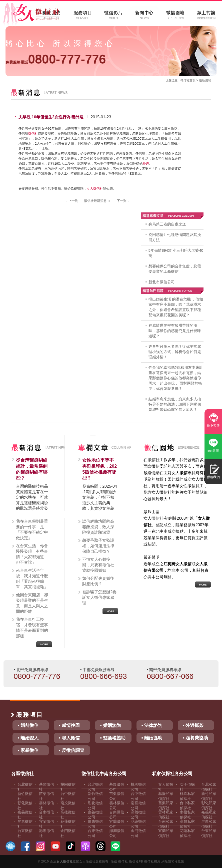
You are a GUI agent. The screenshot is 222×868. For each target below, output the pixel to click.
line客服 (213, 451)
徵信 (114, 861)
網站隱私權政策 (173, 861)
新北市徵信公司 (162, 282)
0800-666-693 (104, 676)
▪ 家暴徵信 (28, 750)
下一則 (123, 201)
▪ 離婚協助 (152, 738)
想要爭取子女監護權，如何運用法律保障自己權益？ (98, 546)
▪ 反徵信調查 (71, 750)
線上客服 (213, 426)
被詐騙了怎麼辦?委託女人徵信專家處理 (99, 597)
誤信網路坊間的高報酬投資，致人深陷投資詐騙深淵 (98, 527)
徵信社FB (136, 861)
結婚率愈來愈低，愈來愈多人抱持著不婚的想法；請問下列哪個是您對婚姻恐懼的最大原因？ (175, 404)
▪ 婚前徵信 (28, 725)
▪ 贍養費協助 (195, 738)
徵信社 (185, 80)
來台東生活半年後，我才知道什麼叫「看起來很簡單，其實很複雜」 (32, 579)
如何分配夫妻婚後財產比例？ (98, 581)
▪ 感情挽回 (69, 725)
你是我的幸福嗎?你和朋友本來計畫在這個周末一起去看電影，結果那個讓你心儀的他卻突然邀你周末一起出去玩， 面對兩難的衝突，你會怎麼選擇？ (176, 378)
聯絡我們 (213, 477)
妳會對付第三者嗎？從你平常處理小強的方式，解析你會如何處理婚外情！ (175, 352)
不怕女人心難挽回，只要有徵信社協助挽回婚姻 (98, 565)
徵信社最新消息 (97, 201)
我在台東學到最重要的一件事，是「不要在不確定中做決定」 (32, 530)
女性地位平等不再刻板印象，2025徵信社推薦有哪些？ (99, 469)
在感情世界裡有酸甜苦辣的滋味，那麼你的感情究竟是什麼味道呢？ (175, 331)
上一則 (72, 201)
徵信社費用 (152, 861)
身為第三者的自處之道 (167, 224)
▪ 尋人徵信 (69, 738)
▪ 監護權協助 (113, 738)
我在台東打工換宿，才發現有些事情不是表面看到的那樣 (32, 628)
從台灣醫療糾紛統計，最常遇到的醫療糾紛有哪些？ (32, 469)
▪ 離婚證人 (28, 738)
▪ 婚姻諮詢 (110, 725)
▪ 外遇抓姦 (193, 725)
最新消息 (205, 80)
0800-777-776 (56, 59)
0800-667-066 (170, 676)
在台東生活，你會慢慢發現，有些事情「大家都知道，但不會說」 (32, 554)
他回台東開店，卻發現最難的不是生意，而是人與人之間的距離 (32, 603)
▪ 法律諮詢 (152, 725)
